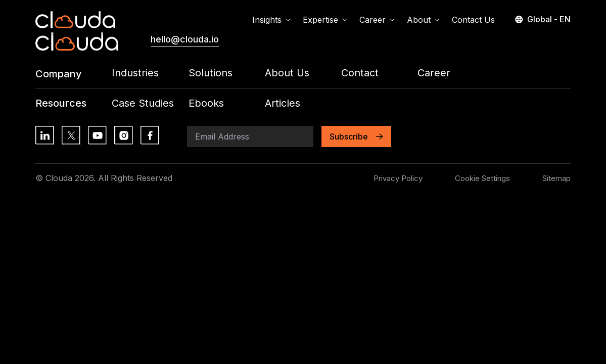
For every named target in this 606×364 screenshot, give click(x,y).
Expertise (325, 20)
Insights (271, 20)
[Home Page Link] (75, 20)
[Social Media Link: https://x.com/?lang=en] (71, 135)
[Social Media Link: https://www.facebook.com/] (150, 135)
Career (377, 20)
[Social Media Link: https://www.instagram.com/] (123, 135)
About (423, 20)
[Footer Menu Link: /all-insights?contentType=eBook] (227, 103)
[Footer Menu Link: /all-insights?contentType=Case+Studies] (150, 103)
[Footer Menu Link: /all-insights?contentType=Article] (303, 103)
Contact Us (473, 20)
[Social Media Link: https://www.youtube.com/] (97, 135)
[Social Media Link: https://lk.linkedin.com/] (44, 135)
